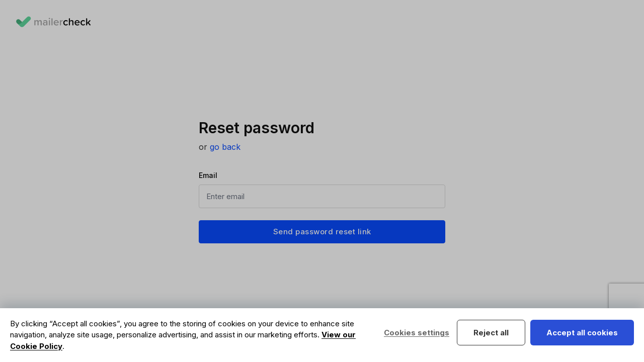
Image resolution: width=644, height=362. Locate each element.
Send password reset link (322, 232)
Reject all (491, 333)
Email (208, 175)
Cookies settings (417, 333)
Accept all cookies (582, 333)
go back (225, 147)
